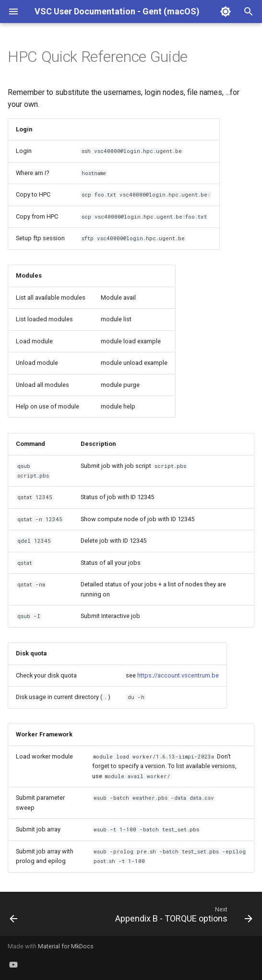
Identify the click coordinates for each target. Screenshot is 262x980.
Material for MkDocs (66, 946)
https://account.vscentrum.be (178, 675)
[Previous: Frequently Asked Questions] (14, 917)
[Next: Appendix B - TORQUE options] (182, 917)
